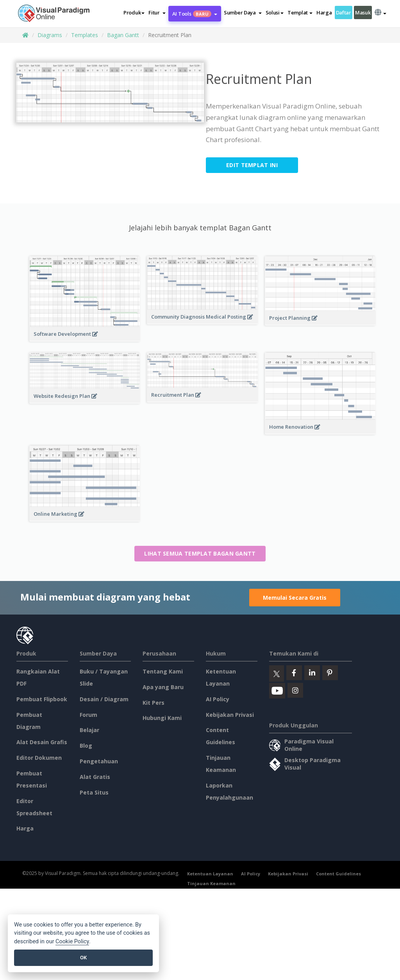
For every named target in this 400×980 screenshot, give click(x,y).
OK (83, 958)
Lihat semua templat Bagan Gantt (200, 553)
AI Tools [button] (195, 14)
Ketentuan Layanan (210, 874)
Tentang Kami (163, 671)
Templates (85, 35)
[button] (157, 12)
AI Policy (218, 699)
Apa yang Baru (163, 687)
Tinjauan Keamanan (211, 883)
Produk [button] (134, 12)
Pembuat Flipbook (42, 699)
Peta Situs (94, 792)
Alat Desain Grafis (42, 742)
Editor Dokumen (39, 758)
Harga (324, 12)
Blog (86, 746)
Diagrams (50, 35)
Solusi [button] (275, 12)
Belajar (89, 730)
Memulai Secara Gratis (295, 598)
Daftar (344, 12)
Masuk (363, 12)
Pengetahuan (99, 761)
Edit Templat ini (252, 165)
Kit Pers (154, 703)
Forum (88, 715)
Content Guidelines (338, 874)
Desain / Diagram (104, 699)
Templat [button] (300, 12)
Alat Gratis (95, 777)
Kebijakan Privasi (230, 715)
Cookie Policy (72, 942)
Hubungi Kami (162, 718)
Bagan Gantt (123, 35)
